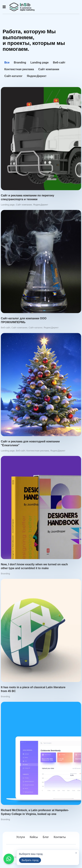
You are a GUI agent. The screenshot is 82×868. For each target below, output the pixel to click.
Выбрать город (30, 860)
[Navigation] (4, 7)
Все (7, 62)
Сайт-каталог (13, 76)
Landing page (40, 62)
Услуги (20, 837)
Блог (46, 837)
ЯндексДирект (37, 76)
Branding (20, 62)
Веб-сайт (59, 62)
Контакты (60, 837)
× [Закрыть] (76, 853)
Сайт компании (49, 69)
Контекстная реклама (19, 69)
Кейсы (34, 837)
